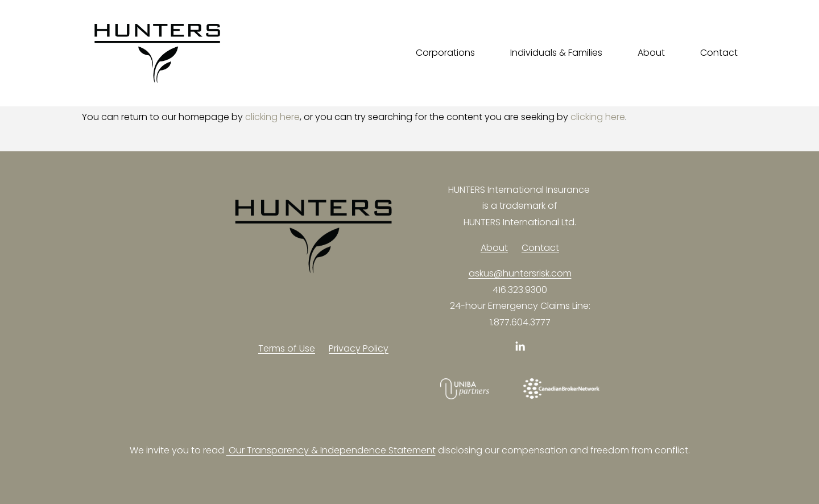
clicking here (272, 117)
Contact (719, 53)
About (494, 248)
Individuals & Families (556, 53)
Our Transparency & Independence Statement (331, 450)
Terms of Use (287, 348)
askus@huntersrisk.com (520, 273)
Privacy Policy (359, 348)
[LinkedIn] (520, 346)
